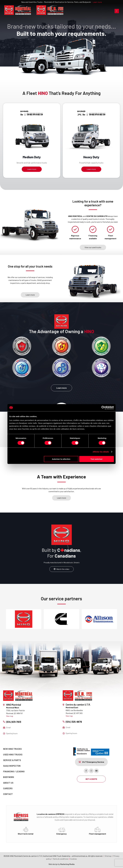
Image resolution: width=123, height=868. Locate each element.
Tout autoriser (97, 459)
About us (8, 783)
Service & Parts (12, 760)
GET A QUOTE (91, 779)
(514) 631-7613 (14, 722)
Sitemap (108, 856)
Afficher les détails (101, 452)
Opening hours (12, 733)
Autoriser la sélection (61, 459)
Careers (8, 788)
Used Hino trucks (13, 755)
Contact (8, 794)
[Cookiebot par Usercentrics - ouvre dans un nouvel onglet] (103, 408)
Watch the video (61, 569)
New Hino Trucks (12, 749)
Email (8, 727)
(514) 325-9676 (74, 722)
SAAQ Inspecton (12, 766)
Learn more (97, 2)
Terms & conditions (61, 859)
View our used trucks (93, 247)
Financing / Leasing (14, 771)
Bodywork (9, 777)
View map (10, 716)
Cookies (73, 859)
